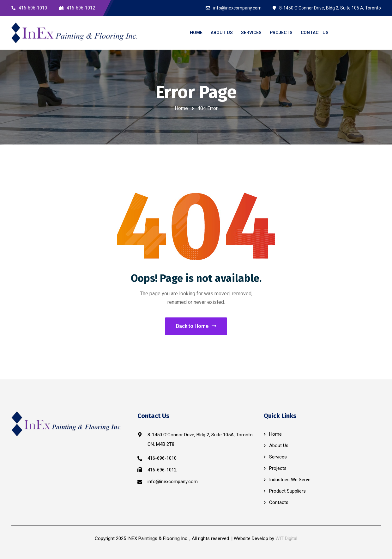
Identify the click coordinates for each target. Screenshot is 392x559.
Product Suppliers (287, 491)
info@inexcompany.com (173, 482)
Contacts (279, 502)
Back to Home (196, 326)
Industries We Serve (290, 480)
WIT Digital (286, 538)
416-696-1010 (162, 458)
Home (181, 108)
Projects (278, 468)
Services (278, 457)
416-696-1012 (162, 470)
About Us (279, 445)
